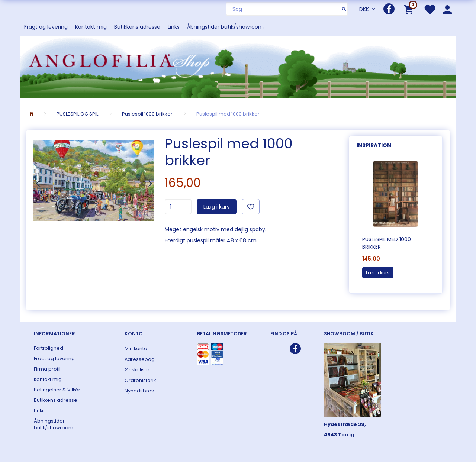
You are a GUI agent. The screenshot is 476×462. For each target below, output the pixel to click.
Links (174, 27)
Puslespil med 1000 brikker (387, 243)
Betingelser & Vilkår (57, 390)
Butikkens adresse (137, 27)
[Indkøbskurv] (410, 9)
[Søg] (344, 9)
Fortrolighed (49, 348)
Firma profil (47, 369)
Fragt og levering (46, 27)
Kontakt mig (91, 27)
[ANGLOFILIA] (238, 66)
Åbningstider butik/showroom (225, 27)
